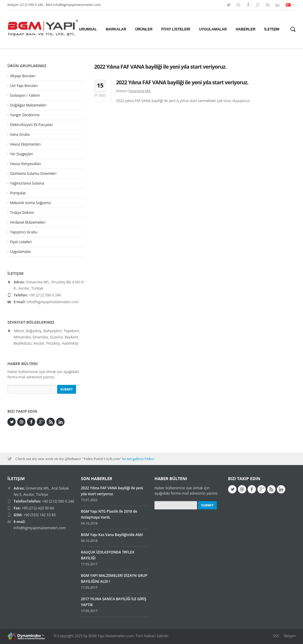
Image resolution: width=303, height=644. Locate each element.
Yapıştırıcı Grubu (24, 232)
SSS (276, 636)
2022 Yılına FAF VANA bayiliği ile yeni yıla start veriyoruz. (182, 82)
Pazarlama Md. (140, 91)
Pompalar (18, 193)
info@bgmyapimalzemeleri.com (77, 5)
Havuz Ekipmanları (25, 144)
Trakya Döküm (22, 213)
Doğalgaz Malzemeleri (28, 105)
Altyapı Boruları (23, 76)
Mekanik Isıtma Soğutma (30, 203)
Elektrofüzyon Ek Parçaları (32, 125)
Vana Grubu (20, 134)
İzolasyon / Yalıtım (25, 95)
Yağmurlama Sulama (27, 183)
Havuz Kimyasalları (26, 164)
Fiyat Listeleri (21, 242)
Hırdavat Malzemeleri (28, 222)
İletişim (290, 636)
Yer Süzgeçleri (22, 154)
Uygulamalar (21, 252)
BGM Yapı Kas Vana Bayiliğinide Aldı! (112, 535)
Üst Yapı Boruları (24, 86)
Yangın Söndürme (25, 115)
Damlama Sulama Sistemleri (33, 173)
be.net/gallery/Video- (138, 459)
